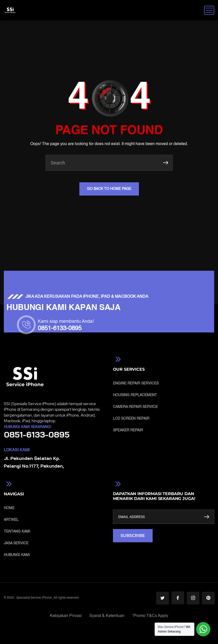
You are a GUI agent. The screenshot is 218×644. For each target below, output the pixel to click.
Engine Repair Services (136, 383)
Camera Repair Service (135, 407)
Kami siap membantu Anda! (114, 321)
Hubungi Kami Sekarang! (27, 427)
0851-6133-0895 (108, 329)
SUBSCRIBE (133, 536)
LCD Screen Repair (131, 419)
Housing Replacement (135, 395)
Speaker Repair (128, 430)
